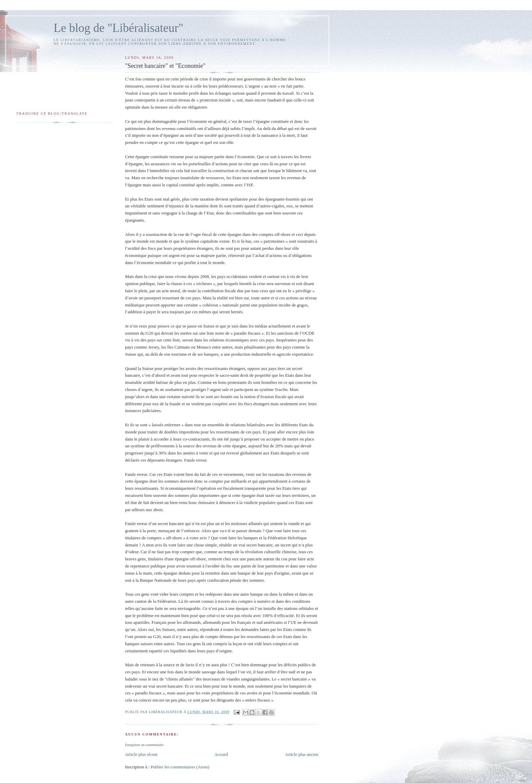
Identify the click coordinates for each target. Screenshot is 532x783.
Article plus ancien (302, 754)
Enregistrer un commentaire (144, 745)
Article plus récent (141, 754)
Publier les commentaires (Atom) (180, 767)
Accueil (221, 754)
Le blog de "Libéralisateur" (118, 28)
